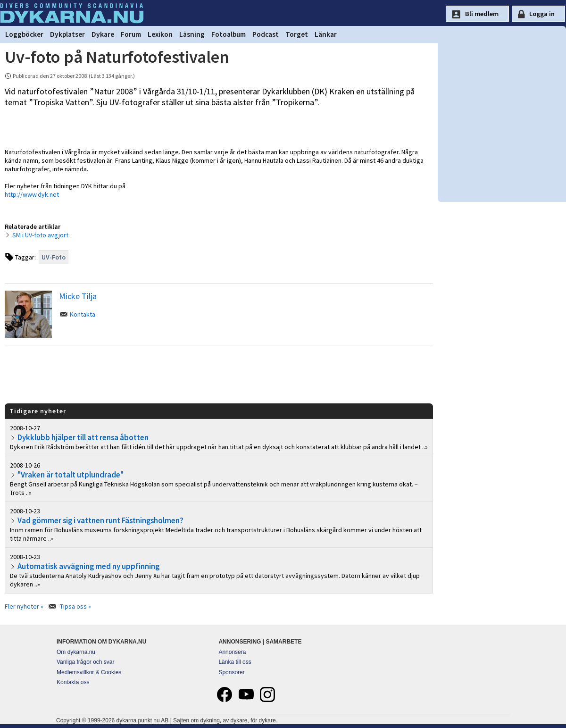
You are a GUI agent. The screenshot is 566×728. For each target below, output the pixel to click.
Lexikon (160, 34)
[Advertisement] (219, 374)
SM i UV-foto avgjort (40, 235)
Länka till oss (235, 662)
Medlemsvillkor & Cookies (89, 672)
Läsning (192, 34)
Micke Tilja (78, 296)
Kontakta (83, 314)
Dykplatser (67, 34)
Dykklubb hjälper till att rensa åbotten (83, 437)
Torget (297, 34)
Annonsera (232, 652)
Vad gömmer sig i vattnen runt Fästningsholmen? (100, 520)
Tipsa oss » (75, 606)
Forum (131, 34)
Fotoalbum (229, 34)
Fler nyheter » (24, 606)
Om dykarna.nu (76, 652)
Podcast (266, 34)
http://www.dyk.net (32, 194)
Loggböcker (24, 34)
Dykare (103, 34)
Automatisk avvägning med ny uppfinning (88, 566)
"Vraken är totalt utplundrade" (71, 475)
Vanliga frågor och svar (86, 662)
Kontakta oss (73, 682)
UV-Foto (54, 257)
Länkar (326, 34)
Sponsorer (231, 672)
